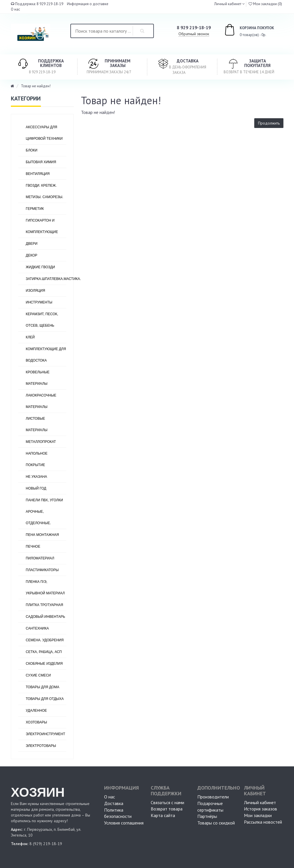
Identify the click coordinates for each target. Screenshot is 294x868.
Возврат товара (167, 809)
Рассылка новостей (263, 822)
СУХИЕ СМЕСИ (38, 675)
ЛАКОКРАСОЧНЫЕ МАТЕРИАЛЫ (41, 401)
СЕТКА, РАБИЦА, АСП (44, 652)
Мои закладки (258, 815)
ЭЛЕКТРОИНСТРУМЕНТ (45, 734)
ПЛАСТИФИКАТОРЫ (42, 570)
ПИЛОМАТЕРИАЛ (40, 558)
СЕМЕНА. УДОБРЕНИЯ (45, 640)
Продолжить (269, 123)
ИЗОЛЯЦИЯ (35, 291)
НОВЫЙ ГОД (36, 488)
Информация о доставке (88, 4)
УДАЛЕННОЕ (36, 711)
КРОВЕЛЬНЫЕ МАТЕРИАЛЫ (38, 378)
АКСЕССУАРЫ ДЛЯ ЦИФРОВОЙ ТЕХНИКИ (44, 133)
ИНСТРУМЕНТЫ (39, 302)
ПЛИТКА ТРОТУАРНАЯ (44, 605)
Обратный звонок (194, 34)
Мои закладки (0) (265, 4)
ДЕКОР (31, 255)
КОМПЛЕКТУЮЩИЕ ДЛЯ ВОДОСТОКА (46, 355)
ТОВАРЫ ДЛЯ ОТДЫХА (45, 699)
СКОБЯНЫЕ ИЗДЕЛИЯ (44, 664)
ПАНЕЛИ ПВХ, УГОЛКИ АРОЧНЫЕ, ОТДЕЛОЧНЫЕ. (44, 512)
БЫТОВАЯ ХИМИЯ (41, 162)
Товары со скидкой (216, 823)
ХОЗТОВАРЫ (36, 722)
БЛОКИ (32, 150)
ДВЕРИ (32, 244)
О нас (15, 9)
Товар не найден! (36, 86)
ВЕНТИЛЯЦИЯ (38, 174)
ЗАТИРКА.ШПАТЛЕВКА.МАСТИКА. (46, 279)
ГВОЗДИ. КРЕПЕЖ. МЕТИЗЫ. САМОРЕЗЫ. (44, 191)
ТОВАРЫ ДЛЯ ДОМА (42, 687)
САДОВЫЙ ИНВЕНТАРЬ (45, 617)
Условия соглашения (124, 823)
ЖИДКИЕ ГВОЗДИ (40, 267)
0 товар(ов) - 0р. (243, 31)
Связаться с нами (167, 802)
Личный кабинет (260, 802)
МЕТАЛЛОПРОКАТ (41, 442)
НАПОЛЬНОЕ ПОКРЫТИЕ (37, 459)
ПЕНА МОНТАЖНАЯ (42, 535)
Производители (213, 797)
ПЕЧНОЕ (33, 547)
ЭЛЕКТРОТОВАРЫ (41, 746)
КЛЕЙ (30, 337)
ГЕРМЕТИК (35, 209)
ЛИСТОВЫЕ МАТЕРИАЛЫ (37, 424)
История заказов (261, 809)
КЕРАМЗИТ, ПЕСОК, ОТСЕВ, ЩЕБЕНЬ (42, 320)
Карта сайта (163, 815)
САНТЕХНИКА (37, 628)
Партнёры (207, 816)
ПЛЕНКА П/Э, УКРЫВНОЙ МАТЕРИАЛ (45, 587)
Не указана (36, 477)
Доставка (114, 803)
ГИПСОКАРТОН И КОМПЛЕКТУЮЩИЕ (42, 226)
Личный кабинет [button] (227, 4)
